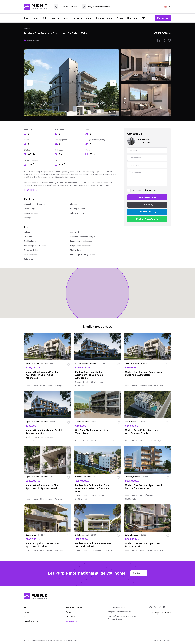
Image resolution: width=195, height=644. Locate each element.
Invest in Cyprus (59, 18)
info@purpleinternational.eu (96, 7)
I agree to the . (144, 190)
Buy (26, 18)
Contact (139, 573)
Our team (132, 18)
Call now (147, 205)
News (120, 18)
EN (168, 7)
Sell (44, 18)
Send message (147, 197)
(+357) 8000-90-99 (65, 7)
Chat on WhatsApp (147, 219)
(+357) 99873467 (144, 143)
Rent (35, 18)
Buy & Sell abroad (82, 18)
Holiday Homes (104, 18)
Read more (31, 190)
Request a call (147, 212)
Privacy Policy (150, 190)
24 (112, 112)
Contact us (163, 18)
